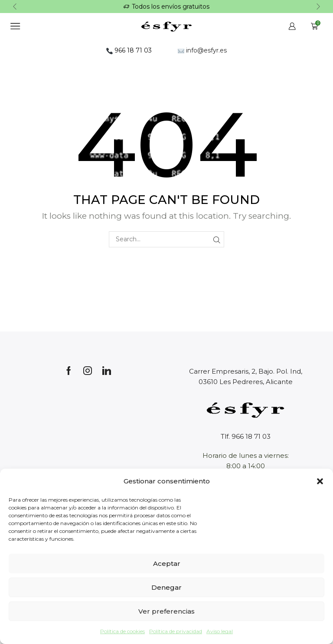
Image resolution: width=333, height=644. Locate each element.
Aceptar (167, 563)
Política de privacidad (176, 631)
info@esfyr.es (202, 48)
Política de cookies (122, 631)
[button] (320, 481)
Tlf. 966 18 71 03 (246, 434)
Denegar (166, 587)
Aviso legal (220, 631)
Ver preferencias (166, 611)
